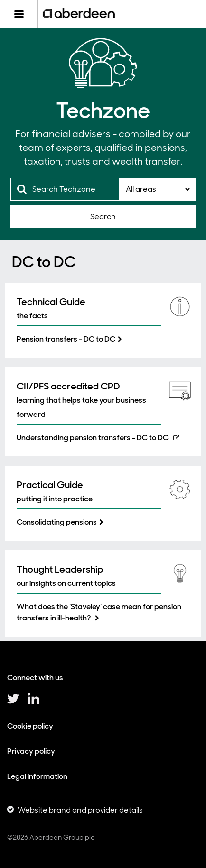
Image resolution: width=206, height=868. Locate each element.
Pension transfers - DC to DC (66, 339)
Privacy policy (31, 751)
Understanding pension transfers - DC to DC (93, 438)
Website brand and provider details (80, 810)
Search (103, 217)
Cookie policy (30, 726)
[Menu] (19, 14)
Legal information (37, 776)
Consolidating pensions (57, 522)
